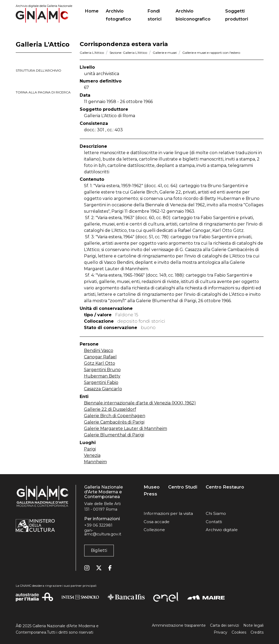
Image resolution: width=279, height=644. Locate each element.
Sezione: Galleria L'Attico (128, 53)
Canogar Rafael (100, 357)
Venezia (92, 455)
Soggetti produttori (237, 15)
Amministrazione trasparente (179, 625)
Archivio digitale (222, 530)
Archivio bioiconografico (193, 15)
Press (150, 494)
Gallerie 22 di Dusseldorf (110, 409)
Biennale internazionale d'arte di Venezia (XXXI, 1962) (140, 403)
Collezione (154, 530)
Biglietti (99, 550)
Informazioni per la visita (168, 513)
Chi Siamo (216, 513)
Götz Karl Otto (100, 363)
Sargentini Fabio (101, 382)
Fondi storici (155, 15)
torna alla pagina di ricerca (43, 92)
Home (94, 10)
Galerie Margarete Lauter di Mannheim (126, 428)
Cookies (239, 632)
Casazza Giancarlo (103, 389)
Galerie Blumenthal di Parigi (114, 435)
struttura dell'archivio (39, 70)
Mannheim (95, 462)
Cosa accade (157, 522)
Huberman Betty (102, 376)
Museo (152, 487)
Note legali (253, 625)
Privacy (221, 632)
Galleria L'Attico (92, 53)
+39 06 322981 (98, 525)
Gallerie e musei (165, 53)
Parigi (90, 449)
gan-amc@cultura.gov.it (103, 532)
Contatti (214, 522)
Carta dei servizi (225, 625)
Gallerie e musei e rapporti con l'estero (211, 53)
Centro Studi (183, 487)
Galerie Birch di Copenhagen (115, 416)
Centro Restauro (225, 487)
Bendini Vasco (99, 350)
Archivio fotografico (118, 15)
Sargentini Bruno (102, 370)
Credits (257, 632)
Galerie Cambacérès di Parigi (114, 422)
